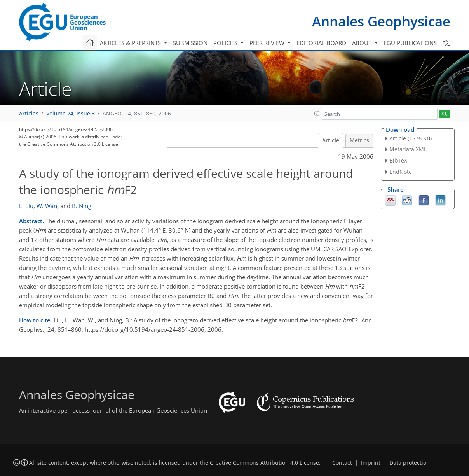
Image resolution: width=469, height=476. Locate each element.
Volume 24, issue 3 (71, 114)
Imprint (371, 463)
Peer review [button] (268, 43)
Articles (29, 114)
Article (331, 140)
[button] (317, 114)
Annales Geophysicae (381, 21)
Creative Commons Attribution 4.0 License (264, 463)
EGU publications (410, 43)
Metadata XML (408, 149)
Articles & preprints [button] (131, 43)
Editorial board (321, 43)
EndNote (401, 172)
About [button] (363, 43)
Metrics (359, 140)
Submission (190, 43)
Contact (342, 463)
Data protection (410, 463)
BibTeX (398, 160)
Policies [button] (226, 43)
